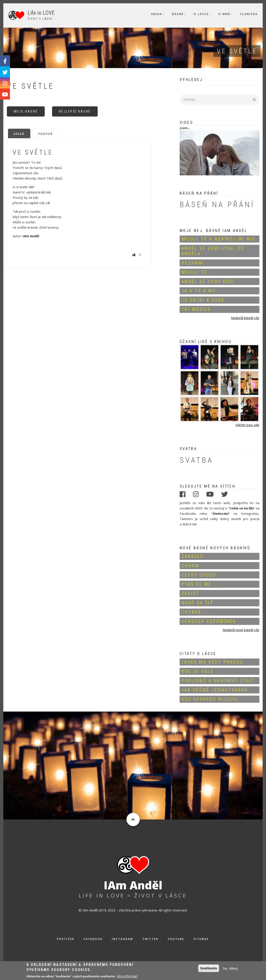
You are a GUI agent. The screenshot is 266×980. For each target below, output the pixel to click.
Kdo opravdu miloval (211, 699)
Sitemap (201, 939)
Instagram (122, 939)
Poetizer (66, 939)
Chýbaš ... (195, 612)
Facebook (93, 939)
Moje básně (26, 111)
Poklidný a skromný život (218, 681)
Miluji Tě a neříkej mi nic (218, 239)
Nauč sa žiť (197, 603)
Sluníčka (249, 14)
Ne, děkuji (230, 969)
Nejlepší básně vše (245, 318)
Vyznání (193, 263)
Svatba (196, 460)
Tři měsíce (196, 309)
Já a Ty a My (199, 291)
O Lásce (201, 14)
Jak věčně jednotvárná (215, 690)
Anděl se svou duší (208, 281)
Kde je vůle (198, 671)
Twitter (150, 939)
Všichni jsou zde (247, 425)
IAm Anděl (133, 885)
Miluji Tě (194, 272)
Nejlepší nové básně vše (241, 630)
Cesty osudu (199, 575)
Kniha (157, 14)
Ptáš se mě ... (201, 584)
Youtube (176, 939)
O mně (224, 14)
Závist (190, 593)
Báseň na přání (217, 205)
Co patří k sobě (203, 300)
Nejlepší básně (75, 111)
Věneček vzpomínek (209, 621)
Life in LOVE (41, 13)
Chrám (190, 566)
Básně (178, 14)
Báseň (19, 134)
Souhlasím (209, 969)
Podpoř (46, 134)
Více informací (127, 977)
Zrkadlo (193, 556)
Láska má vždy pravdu (212, 662)
